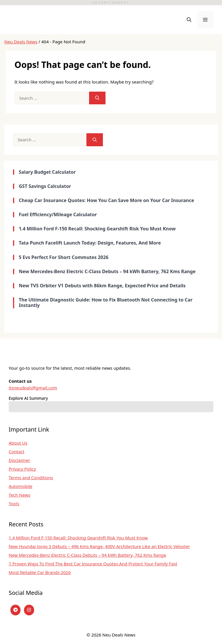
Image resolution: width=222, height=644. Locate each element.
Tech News (20, 495)
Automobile (21, 486)
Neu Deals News (21, 42)
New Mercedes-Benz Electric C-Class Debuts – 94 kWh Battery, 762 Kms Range (87, 555)
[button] (189, 20)
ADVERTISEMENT (111, 3)
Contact (16, 451)
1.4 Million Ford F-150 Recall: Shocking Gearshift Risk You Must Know (78, 538)
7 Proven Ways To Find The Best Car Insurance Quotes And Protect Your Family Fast (93, 564)
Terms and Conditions (31, 478)
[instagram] (29, 610)
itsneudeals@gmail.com (33, 388)
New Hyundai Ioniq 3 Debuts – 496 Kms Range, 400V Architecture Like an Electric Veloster (99, 546)
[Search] (97, 98)
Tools (14, 504)
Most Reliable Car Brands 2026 (40, 572)
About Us (18, 443)
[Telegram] (15, 610)
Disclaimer (19, 460)
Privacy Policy (22, 469)
